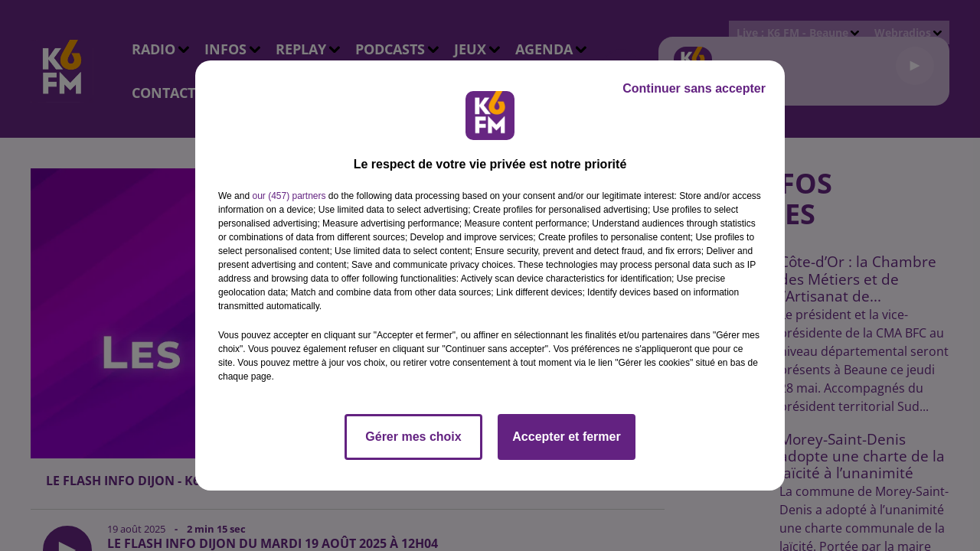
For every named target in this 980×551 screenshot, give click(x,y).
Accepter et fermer (566, 437)
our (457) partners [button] (289, 196)
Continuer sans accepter (694, 88)
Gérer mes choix (413, 437)
